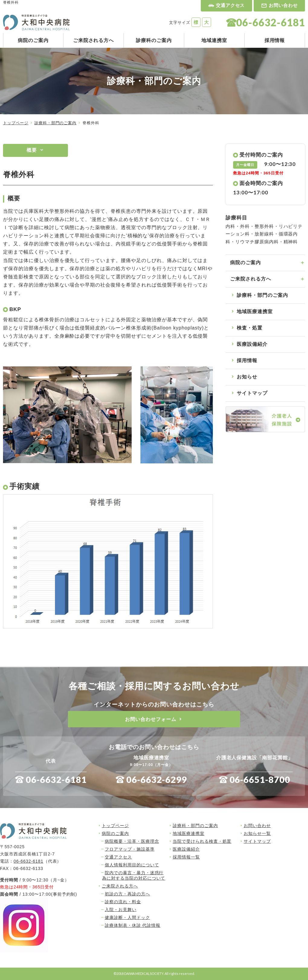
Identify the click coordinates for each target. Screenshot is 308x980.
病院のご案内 (33, 40)
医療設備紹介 (252, 344)
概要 (32, 150)
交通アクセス (230, 5)
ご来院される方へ (94, 40)
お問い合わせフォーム (151, 719)
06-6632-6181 (56, 779)
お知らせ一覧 (257, 833)
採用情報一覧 (186, 857)
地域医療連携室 (255, 312)
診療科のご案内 (154, 40)
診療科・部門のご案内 (56, 123)
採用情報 (275, 40)
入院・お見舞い (121, 910)
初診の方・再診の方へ (127, 894)
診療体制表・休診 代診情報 (133, 925)
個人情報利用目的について (132, 865)
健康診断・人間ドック (127, 917)
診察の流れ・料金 (123, 902)
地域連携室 (214, 40)
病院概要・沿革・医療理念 (132, 841)
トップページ (16, 123)
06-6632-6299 (157, 779)
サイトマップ (252, 393)
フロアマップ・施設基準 (130, 849)
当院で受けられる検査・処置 (202, 841)
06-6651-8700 (260, 779)
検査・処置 (250, 328)
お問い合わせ (283, 5)
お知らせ (247, 377)
